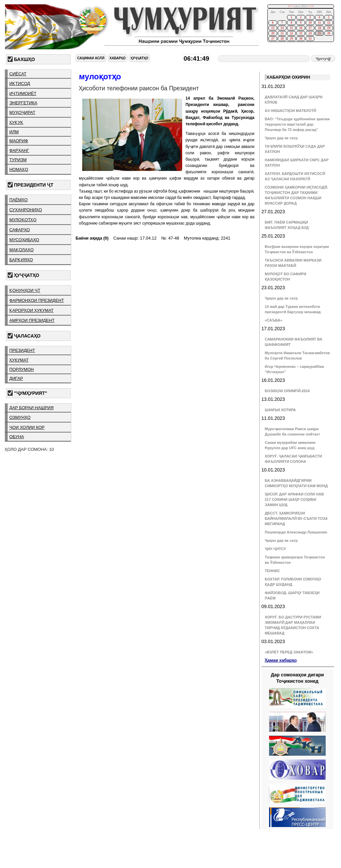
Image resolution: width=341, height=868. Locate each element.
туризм (18, 160)
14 (282, 28)
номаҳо (19, 169)
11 (320, 23)
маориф (19, 141)
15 (291, 28)
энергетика (23, 103)
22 (291, 33)
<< (290, 6)
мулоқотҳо (23, 220)
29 (291, 39)
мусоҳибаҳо (24, 240)
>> (312, 6)
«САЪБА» (274, 320)
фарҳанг (19, 150)
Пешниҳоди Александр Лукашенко (296, 532)
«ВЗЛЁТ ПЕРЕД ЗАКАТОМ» (289, 652)
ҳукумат (19, 360)
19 (329, 28)
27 (273, 39)
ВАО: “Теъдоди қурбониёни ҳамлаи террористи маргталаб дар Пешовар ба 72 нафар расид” (297, 124)
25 (319, 33)
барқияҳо (21, 260)
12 (329, 23)
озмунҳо (20, 417)
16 (301, 28)
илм (14, 132)
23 (301, 33)
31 (310, 39)
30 (301, 39)
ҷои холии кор (27, 427)
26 (329, 33)
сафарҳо (20, 230)
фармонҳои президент (37, 300)
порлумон (21, 369)
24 (310, 33)
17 (310, 28)
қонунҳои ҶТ (25, 290)
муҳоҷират (22, 112)
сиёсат (18, 74)
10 (310, 23)
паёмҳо (18, 200)
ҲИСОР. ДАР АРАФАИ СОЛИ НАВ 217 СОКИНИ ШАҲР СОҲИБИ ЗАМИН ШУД (294, 499)
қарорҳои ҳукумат (31, 310)
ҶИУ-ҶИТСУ (275, 549)
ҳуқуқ (16, 122)
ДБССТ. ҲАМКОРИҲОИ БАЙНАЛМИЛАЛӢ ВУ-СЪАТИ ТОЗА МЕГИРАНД (296, 518)
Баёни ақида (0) (92, 238)
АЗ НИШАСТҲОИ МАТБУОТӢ (290, 111)
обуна (17, 437)
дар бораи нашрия (31, 408)
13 (273, 28)
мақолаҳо (21, 250)
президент (22, 350)
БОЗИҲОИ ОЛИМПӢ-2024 (287, 391)
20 (273, 33)
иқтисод (20, 83)
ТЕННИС (272, 571)
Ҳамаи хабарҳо (281, 660)
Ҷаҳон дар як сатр (281, 138)
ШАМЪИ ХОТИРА (280, 410)
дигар (16, 378)
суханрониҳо (26, 210)
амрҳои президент (32, 320)
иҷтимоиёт (23, 93)
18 (319, 28)
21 (282, 33)
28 (282, 39)
